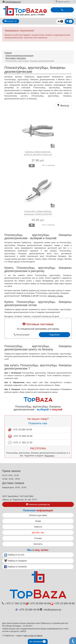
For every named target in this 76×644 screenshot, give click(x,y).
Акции (38, 521)
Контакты (38, 544)
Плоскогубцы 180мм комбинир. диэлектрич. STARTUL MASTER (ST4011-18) (38, 214)
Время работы (64, 2)
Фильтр (63, 106)
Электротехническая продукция (19, 56)
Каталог (9, 21)
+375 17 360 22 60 (20, 443)
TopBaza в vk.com (14, 555)
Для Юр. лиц (38, 532)
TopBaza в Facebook (15, 567)
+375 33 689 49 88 (20, 436)
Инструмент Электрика (16, 58)
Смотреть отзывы (55, 296)
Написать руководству (38, 504)
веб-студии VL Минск (33, 636)
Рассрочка (49, 456)
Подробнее (54, 335)
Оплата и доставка (38, 515)
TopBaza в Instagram (16, 561)
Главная (8, 53)
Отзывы (38, 538)
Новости (38, 527)
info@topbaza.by (12, 2)
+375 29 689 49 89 (20, 430)
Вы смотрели (38, 641)
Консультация (22, 335)
